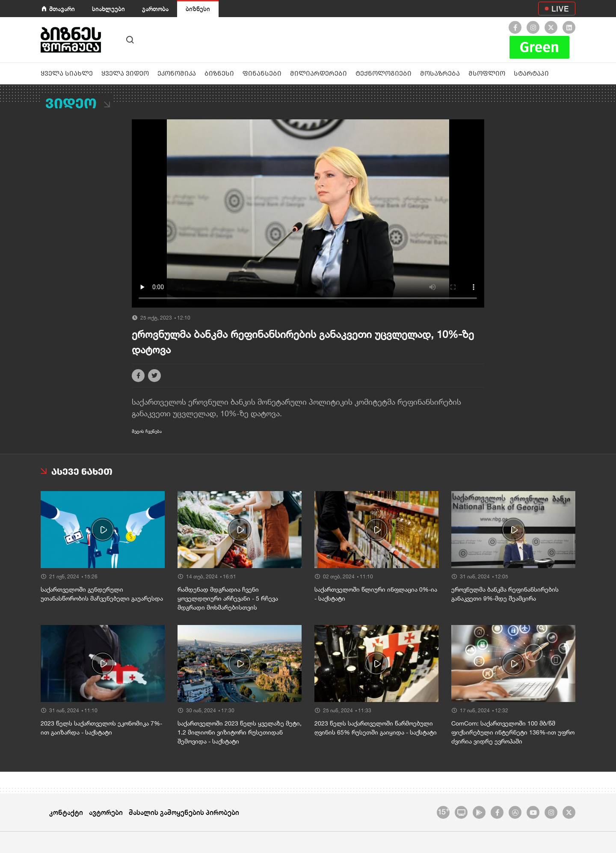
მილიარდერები (318, 73)
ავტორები (106, 812)
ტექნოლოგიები (384, 73)
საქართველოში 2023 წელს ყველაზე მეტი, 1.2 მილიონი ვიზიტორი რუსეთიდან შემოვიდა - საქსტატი (240, 732)
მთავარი (62, 9)
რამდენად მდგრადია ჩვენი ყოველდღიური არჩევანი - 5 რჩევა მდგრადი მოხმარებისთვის (228, 598)
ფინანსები (262, 73)
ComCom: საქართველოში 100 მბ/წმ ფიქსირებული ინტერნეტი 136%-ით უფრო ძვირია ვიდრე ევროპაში (513, 732)
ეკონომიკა (177, 73)
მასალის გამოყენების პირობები (184, 812)
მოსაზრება (440, 73)
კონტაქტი (66, 812)
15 (443, 811)
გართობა (155, 9)
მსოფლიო (487, 73)
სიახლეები (108, 9)
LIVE (560, 9)
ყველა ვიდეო (125, 73)
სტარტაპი (531, 73)
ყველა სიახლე (67, 73)
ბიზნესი (198, 9)
